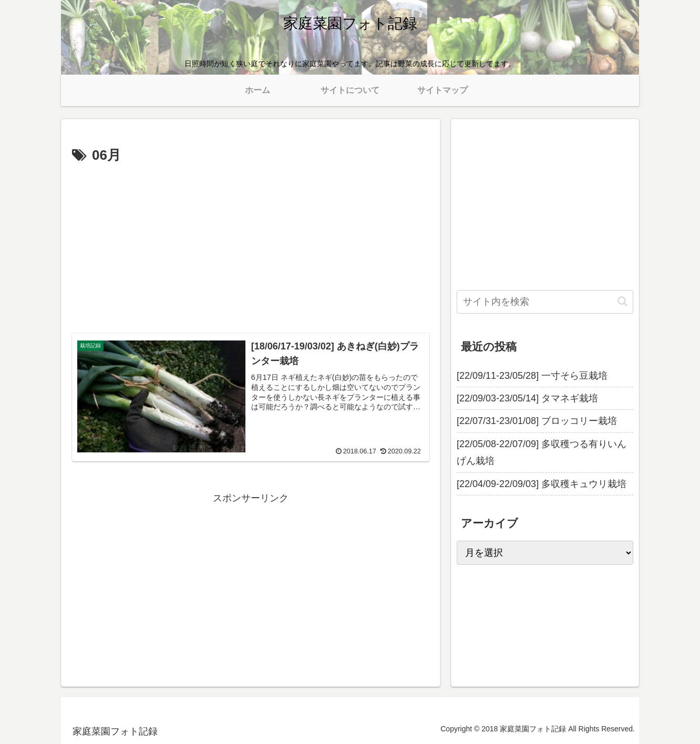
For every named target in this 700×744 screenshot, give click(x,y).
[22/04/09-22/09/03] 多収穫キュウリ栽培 (542, 484)
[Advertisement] (251, 246)
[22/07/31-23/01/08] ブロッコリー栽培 (537, 421)
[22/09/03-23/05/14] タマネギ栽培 (527, 398)
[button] (622, 301)
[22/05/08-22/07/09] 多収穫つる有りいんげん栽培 (542, 452)
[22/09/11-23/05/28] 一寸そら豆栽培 (532, 376)
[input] (545, 302)
